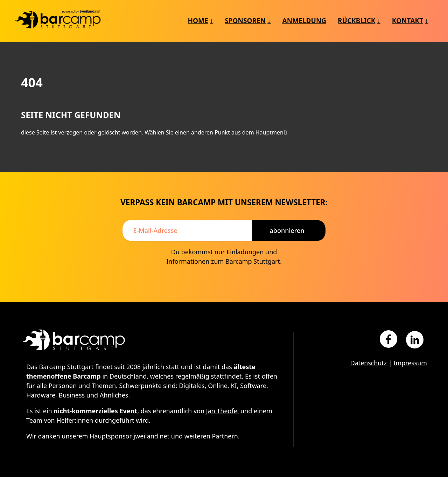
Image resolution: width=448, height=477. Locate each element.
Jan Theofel (223, 411)
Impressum (410, 363)
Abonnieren (287, 230)
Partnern (225, 436)
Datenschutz (368, 363)
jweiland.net (152, 436)
